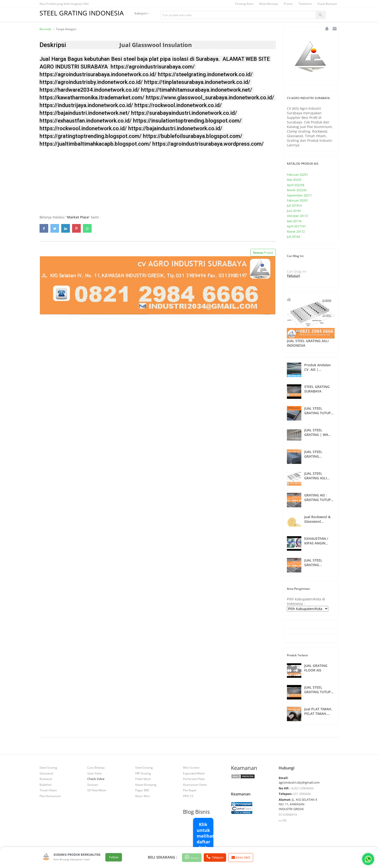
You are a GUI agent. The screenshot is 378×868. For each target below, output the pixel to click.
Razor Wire (143, 796)
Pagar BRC (142, 790)
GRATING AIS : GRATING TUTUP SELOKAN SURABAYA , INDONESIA (317, 497)
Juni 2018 (294, 211)
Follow (114, 857)
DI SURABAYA (288, 814)
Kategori (148, 15)
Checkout (195, 857)
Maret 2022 (297, 190)
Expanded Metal (194, 773)
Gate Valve (94, 773)
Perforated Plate (194, 779)
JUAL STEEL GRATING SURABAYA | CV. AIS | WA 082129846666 (317, 563)
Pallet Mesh (143, 779)
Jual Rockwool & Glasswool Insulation (317, 519)
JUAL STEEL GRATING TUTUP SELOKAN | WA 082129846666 (317, 690)
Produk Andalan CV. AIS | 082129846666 (317, 367)
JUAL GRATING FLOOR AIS (316, 668)
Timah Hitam (48, 790)
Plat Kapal (190, 790)
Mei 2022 (294, 180)
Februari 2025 (297, 175)
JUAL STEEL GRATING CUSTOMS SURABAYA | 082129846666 (316, 454)
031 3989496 (302, 794)
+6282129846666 (302, 788)
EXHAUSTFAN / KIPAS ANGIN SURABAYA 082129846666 (316, 541)
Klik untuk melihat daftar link (205, 836)
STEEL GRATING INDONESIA (84, 13)
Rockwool (46, 779)
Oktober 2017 (297, 216)
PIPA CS (188, 796)
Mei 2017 (294, 221)
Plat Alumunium (50, 796)
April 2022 (296, 185)
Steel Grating (48, 767)
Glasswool (46, 773)
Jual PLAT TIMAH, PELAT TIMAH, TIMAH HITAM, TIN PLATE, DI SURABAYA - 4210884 (319, 711)
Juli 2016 (294, 237)
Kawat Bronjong (146, 785)
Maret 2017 (296, 231)
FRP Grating (143, 773)
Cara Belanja (96, 767)
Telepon (223, 857)
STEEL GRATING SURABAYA (317, 389)
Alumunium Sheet (195, 785)
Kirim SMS (250, 858)
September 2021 (299, 195)
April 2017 (296, 226)
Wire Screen (191, 767)
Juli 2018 (294, 205)
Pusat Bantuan (327, 4)
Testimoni (305, 4)
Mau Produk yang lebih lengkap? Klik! (64, 4)
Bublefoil (45, 785)
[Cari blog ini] (308, 271)
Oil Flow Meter (97, 790)
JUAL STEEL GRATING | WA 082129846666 (316, 432)
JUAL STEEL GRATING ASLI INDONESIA (308, 343)
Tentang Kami (244, 4)
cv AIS (283, 820)
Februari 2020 (297, 200)
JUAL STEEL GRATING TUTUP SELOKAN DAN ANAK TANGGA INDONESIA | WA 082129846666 (318, 411)
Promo (288, 4)
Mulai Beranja (269, 4)
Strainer (93, 785)
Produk (263, 253)
